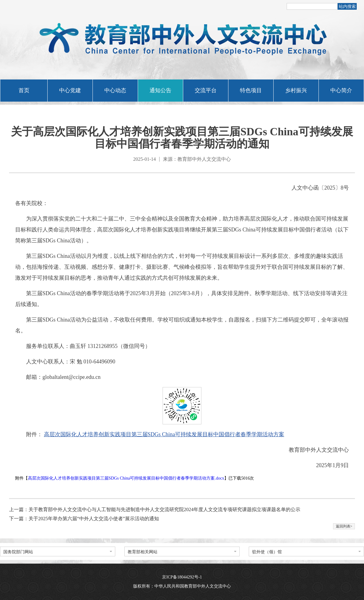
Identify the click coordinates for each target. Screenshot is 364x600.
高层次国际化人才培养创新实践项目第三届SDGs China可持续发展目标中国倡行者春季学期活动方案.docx (126, 478)
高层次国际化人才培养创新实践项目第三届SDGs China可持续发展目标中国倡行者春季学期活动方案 (164, 434)
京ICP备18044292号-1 (182, 577)
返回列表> (344, 526)
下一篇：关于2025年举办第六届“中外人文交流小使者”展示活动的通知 (84, 519)
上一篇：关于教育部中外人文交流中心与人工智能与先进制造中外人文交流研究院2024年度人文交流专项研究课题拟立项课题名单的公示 (155, 509)
